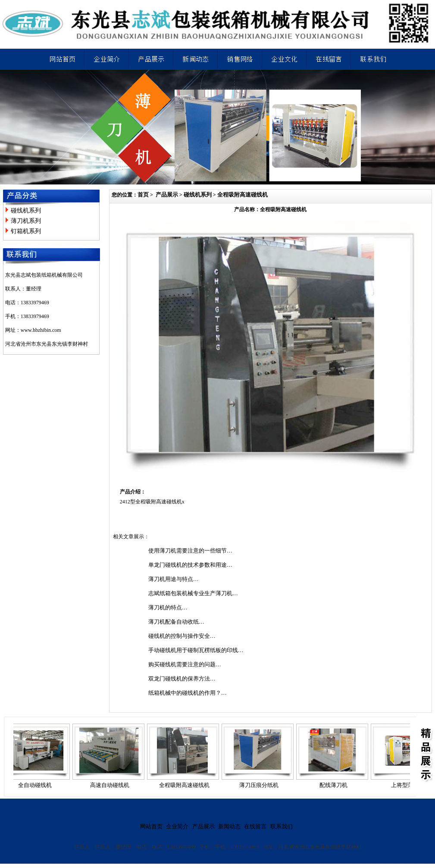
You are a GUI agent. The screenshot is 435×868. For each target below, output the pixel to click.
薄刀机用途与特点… (174, 579)
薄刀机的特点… (168, 607)
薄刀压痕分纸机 (261, 785)
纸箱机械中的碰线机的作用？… (188, 693)
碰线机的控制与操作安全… (182, 636)
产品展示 (167, 195)
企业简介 (177, 826)
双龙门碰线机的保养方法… (182, 679)
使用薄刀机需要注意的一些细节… (190, 551)
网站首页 (151, 826)
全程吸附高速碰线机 (243, 195)
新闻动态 (229, 826)
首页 (143, 195)
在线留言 (255, 826)
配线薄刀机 (336, 785)
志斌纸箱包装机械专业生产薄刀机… (193, 593)
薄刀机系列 (26, 221)
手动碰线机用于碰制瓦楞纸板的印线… (196, 650)
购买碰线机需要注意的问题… (185, 664)
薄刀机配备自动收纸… (176, 622)
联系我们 (282, 826)
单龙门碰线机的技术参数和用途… (190, 565)
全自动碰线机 (37, 785)
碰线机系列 (26, 211)
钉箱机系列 (26, 231)
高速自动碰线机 (112, 785)
